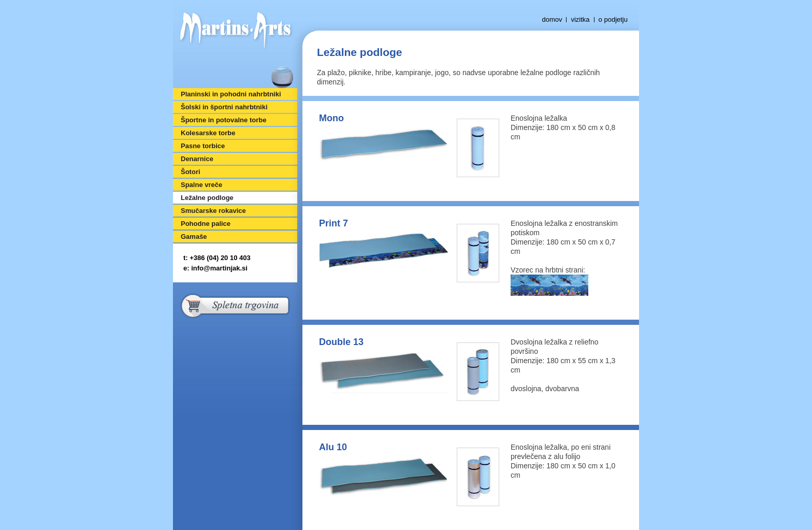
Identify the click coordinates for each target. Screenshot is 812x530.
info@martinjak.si (219, 268)
